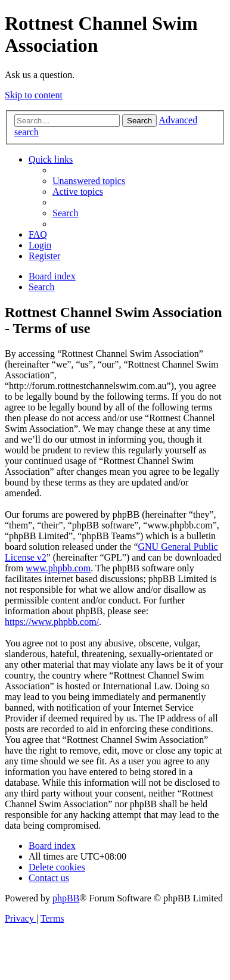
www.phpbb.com (58, 568)
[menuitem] (89, 181)
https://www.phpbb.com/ (52, 622)
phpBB (66, 898)
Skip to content (34, 95)
